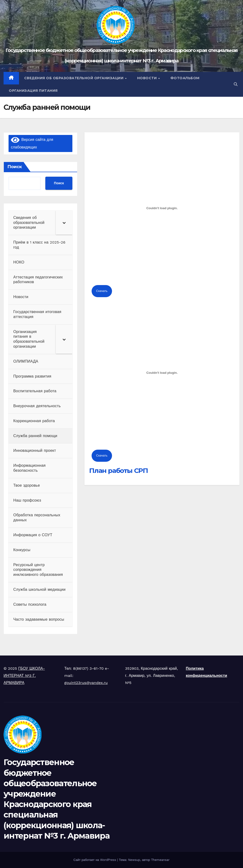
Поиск (15, 167)
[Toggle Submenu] (64, 223)
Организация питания (33, 91)
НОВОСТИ (147, 78)
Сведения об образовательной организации (74, 78)
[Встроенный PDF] (162, 208)
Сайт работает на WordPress (95, 860)
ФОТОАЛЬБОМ (185, 78)
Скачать (102, 291)
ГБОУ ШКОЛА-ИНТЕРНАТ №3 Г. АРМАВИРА (24, 676)
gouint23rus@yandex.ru (86, 683)
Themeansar (160, 860)
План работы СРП (118, 471)
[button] (236, 84)
